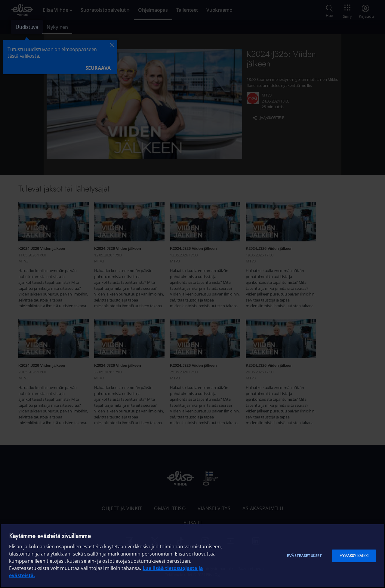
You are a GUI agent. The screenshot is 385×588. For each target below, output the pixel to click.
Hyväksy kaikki (354, 556)
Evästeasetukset (304, 556)
